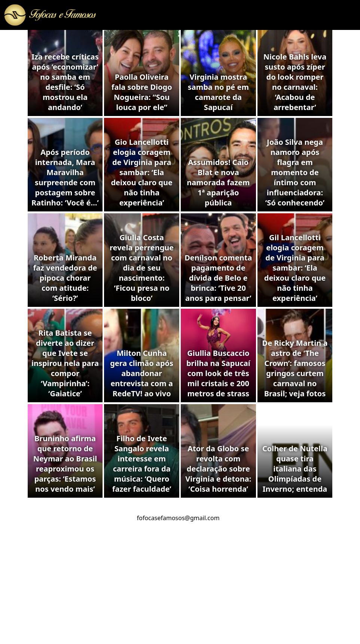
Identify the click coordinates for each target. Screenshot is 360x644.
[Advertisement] (180, 588)
